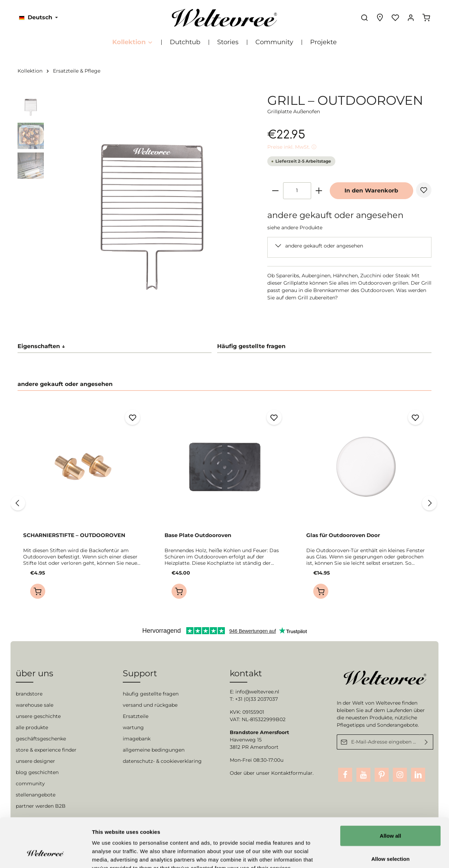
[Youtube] (363, 775)
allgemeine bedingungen (154, 750)
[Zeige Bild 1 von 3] (141, 315)
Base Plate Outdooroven (198, 535)
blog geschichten (37, 772)
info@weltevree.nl (257, 692)
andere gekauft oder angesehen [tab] (65, 384)
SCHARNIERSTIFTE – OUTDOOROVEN (74, 535)
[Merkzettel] (395, 18)
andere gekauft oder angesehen (324, 246)
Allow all (391, 794)
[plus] (319, 191)
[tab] (324, 347)
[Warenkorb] (426, 18)
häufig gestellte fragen (151, 694)
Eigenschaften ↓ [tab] (41, 346)
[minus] (275, 191)
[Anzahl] (297, 191)
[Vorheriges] (18, 503)
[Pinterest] (382, 775)
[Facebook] (345, 775)
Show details (368, 854)
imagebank (137, 739)
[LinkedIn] (418, 775)
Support (140, 673)
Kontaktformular (292, 773)
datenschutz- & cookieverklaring (162, 761)
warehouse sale (35, 705)
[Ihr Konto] (411, 18)
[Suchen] (364, 18)
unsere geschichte (38, 716)
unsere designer (35, 761)
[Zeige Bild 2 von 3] (152, 315)
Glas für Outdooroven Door (343, 535)
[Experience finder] (380, 18)
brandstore (29, 694)
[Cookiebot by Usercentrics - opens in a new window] (45, 854)
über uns (35, 673)
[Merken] (424, 190)
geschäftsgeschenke (41, 739)
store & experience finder (46, 750)
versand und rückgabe (150, 705)
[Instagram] (400, 775)
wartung (133, 727)
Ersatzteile (136, 716)
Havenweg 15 (246, 740)
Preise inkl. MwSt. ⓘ (292, 147)
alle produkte (32, 727)
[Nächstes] (429, 503)
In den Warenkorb (371, 191)
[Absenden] (426, 742)
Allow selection (390, 817)
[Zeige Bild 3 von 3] (163, 315)
